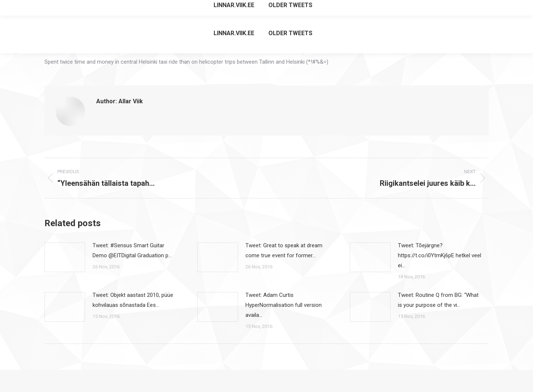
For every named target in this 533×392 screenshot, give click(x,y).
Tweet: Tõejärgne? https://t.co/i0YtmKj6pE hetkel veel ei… (440, 255)
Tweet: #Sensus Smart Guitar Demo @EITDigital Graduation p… (132, 250)
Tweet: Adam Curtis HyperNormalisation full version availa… (284, 305)
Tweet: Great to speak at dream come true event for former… (284, 250)
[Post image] (65, 257)
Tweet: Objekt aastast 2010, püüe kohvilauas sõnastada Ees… (133, 300)
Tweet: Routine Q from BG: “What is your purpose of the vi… (438, 300)
